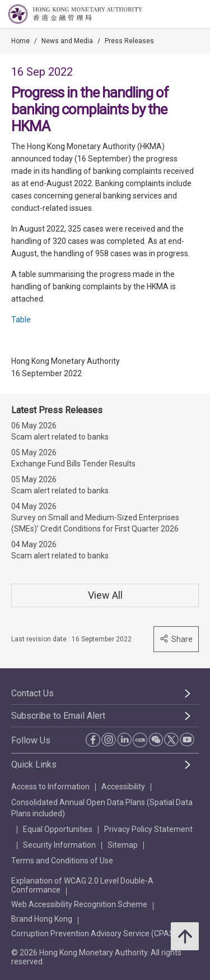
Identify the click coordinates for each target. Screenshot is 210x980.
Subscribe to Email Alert (58, 716)
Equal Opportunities (58, 829)
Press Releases (129, 41)
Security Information (59, 845)
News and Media (67, 41)
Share (176, 639)
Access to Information (50, 787)
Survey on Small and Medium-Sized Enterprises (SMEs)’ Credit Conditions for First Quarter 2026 (95, 523)
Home (20, 41)
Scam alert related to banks (60, 437)
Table (21, 320)
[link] (173, 15)
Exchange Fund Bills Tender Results (73, 464)
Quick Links (34, 764)
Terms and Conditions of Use (62, 861)
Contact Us (32, 693)
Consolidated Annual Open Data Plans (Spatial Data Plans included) (102, 808)
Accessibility (123, 787)
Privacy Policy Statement (148, 829)
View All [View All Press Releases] (105, 595)
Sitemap (123, 845)
